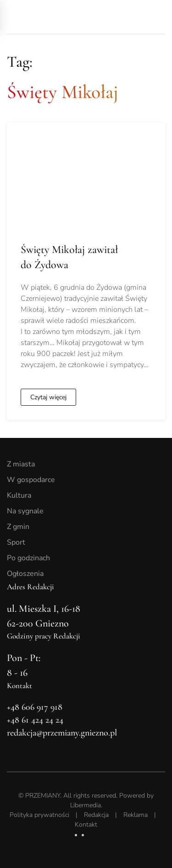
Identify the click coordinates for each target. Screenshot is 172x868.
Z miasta (21, 464)
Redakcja (96, 815)
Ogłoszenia (25, 574)
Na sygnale (25, 511)
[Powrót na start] (71, 17)
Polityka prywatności (39, 815)
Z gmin (18, 527)
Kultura (19, 495)
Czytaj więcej (48, 397)
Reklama (136, 815)
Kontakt (86, 825)
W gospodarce (31, 480)
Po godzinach (28, 558)
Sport (16, 542)
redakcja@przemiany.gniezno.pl (62, 733)
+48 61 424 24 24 (35, 720)
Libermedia (86, 805)
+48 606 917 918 (35, 707)
